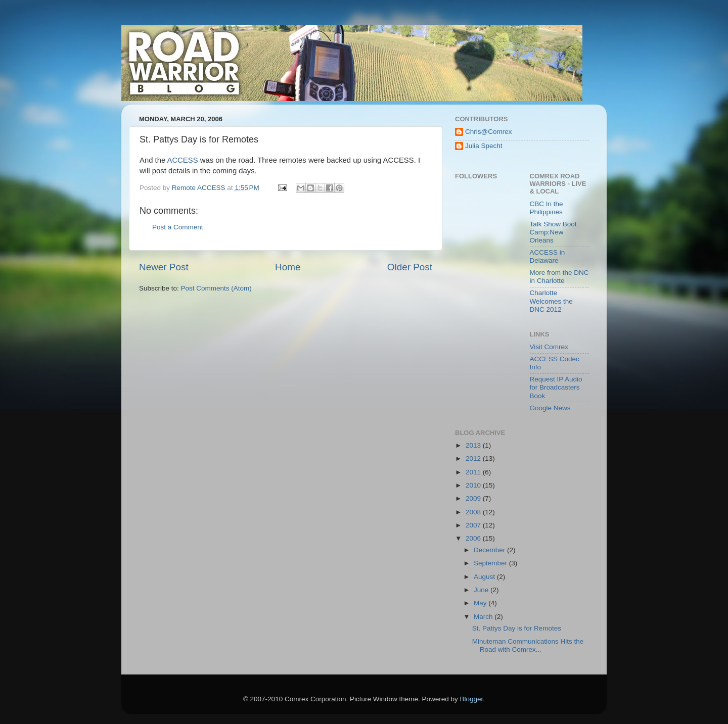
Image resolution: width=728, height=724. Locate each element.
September (491, 563)
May (481, 603)
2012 (474, 458)
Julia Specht (484, 146)
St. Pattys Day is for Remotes (517, 628)
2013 (474, 445)
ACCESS (182, 160)
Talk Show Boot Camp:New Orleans (553, 232)
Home (288, 267)
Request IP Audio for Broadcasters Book (556, 387)
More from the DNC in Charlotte (559, 277)
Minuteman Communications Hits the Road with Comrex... (528, 645)
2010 (474, 485)
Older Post (410, 267)
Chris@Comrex (488, 132)
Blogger (472, 699)
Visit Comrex (549, 347)
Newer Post (164, 267)
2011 (474, 472)
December (490, 550)
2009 (474, 498)
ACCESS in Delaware (548, 256)
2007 (474, 525)
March (484, 617)
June (482, 590)
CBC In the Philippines (547, 208)
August (485, 577)
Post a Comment (178, 227)
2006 (474, 538)
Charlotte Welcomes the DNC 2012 (551, 301)
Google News (550, 408)
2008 (474, 512)
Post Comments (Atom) (216, 288)
